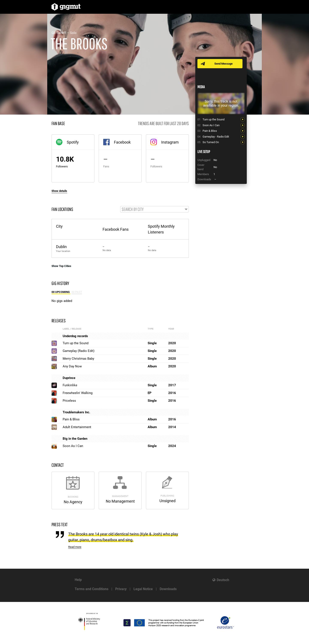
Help (78, 580)
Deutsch (223, 580)
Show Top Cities (61, 266)
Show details (59, 191)
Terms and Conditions (92, 589)
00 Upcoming (61, 292)
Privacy (121, 589)
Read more (75, 547)
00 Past (77, 292)
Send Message (224, 64)
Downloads (168, 589)
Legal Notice (143, 589)
